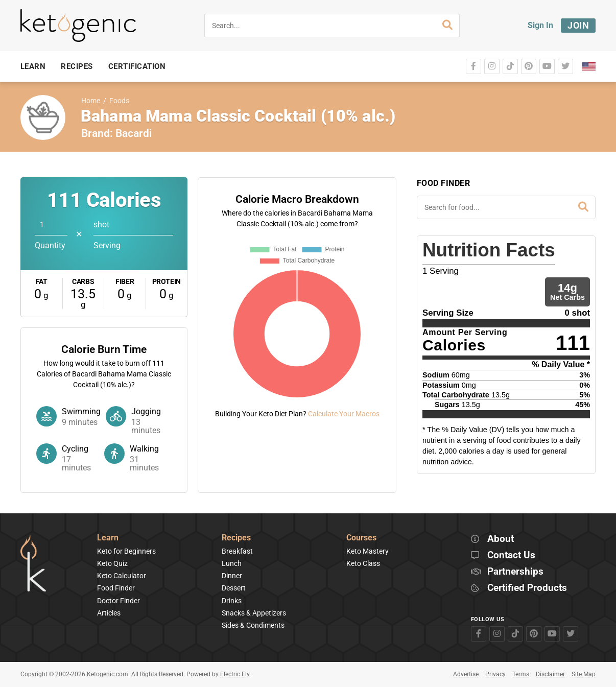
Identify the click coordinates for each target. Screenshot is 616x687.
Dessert (234, 588)
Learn (108, 538)
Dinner (232, 576)
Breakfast (237, 551)
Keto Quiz (112, 563)
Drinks (232, 601)
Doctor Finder (119, 601)
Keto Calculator (122, 576)
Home (91, 101)
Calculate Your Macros (344, 414)
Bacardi (134, 133)
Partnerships (515, 572)
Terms (521, 674)
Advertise (466, 674)
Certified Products (527, 588)
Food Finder (116, 588)
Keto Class (363, 563)
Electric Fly (235, 674)
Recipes (236, 538)
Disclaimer (550, 674)
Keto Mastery (368, 551)
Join (578, 25)
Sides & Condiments (253, 625)
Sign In (540, 25)
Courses (361, 538)
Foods (119, 101)
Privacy (495, 674)
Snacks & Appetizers (254, 613)
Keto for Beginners (126, 551)
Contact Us (511, 555)
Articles (109, 613)
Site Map (584, 674)
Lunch (232, 563)
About (501, 539)
